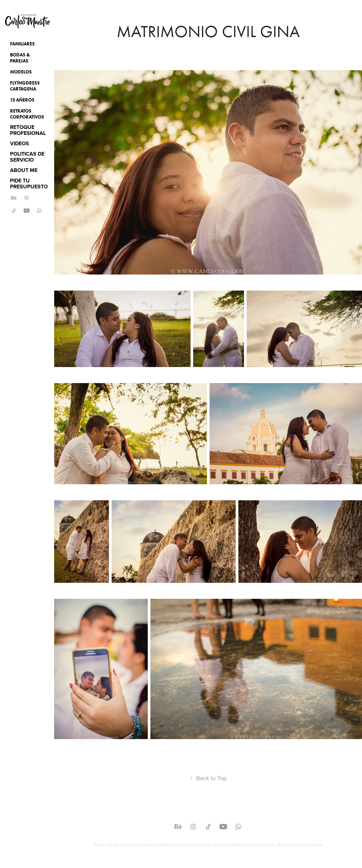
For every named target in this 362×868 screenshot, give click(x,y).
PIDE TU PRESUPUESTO (29, 184)
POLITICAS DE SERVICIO (27, 157)
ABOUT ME (24, 170)
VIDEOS (20, 143)
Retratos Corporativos (27, 114)
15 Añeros (22, 100)
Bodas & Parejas (20, 58)
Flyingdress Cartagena (25, 86)
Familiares (22, 44)
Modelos (21, 72)
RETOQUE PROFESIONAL (28, 130)
